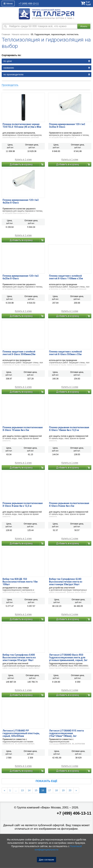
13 (22, 790)
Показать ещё (46, 781)
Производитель (10, 85)
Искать (84, 26)
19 (63, 790)
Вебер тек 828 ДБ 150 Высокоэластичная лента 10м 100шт (20, 582)
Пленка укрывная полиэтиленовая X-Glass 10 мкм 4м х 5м (23, 429)
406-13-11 (29, 4)
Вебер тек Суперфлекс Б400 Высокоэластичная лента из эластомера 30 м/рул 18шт (19, 657)
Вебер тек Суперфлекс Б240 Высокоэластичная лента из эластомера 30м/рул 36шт (66, 582)
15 (36, 790)
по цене (8, 61)
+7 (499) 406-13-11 (74, 813)
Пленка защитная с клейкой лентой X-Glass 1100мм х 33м (66, 277)
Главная (6, 34)
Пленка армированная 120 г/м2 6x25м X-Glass (21, 277)
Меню (8, 4)
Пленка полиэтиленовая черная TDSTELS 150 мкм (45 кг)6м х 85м (22, 126)
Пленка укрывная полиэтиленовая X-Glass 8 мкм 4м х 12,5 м (23, 505)
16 (43, 790)
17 (50, 790)
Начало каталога (20, 34)
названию (9, 68)
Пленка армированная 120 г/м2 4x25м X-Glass (21, 201)
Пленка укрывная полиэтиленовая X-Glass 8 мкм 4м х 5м (69, 505)
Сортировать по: (11, 55)
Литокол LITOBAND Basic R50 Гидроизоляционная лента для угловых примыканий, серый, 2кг (68, 657)
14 (29, 790)
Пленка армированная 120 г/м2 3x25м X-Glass (67, 126)
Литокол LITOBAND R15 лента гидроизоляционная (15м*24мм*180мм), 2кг (66, 733)
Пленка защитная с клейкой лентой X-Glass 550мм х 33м (65, 353)
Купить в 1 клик (23, 160)
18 (56, 790)
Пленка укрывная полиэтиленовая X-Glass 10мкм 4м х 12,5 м (69, 429)
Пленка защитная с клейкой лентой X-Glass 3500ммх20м (19, 353)
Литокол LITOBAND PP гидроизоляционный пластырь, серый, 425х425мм (21, 733)
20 (70, 790)
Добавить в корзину (21, 164)
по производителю (13, 74)
